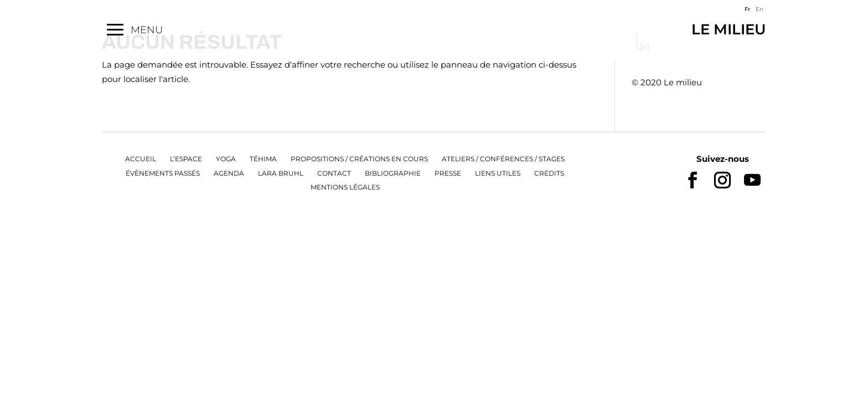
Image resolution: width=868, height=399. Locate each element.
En (759, 9)
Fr (747, 9)
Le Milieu (712, 29)
